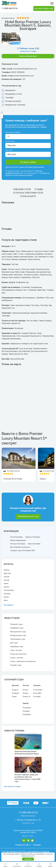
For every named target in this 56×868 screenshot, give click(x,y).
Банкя (6, 583)
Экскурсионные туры (18, 635)
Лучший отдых (16, 665)
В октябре (37, 693)
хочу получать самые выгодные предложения (25, 167)
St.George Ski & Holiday (13, 479)
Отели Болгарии (16, 537)
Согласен (28, 859)
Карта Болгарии (34, 544)
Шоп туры (14, 643)
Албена (7, 570)
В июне (25, 690)
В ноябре (37, 697)
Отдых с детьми (17, 658)
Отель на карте (28, 196)
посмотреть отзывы (28, 51)
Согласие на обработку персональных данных (27, 174)
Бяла (6, 600)
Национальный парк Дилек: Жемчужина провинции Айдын (27, 753)
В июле (25, 693)
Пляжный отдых (16, 624)
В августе (26, 697)
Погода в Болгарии (18, 544)
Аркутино (7, 573)
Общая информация (18, 540)
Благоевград (9, 590)
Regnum (43, 479)
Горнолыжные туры (18, 639)
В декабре (27, 708)
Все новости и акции (12, 786)
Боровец (7, 594)
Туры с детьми (16, 650)
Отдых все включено (18, 654)
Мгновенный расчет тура (28, 516)
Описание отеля (22, 189)
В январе (26, 711)
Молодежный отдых (18, 632)
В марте (15, 690)
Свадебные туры (17, 647)
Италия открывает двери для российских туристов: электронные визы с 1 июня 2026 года (27, 778)
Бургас (6, 597)
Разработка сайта (23, 845)
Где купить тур (28, 823)
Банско (7, 587)
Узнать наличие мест (28, 56)
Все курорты (9, 605)
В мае (14, 697)
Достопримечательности (20, 547)
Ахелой (6, 577)
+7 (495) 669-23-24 (10, 8)
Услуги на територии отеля (28, 193)
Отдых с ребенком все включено (23, 661)
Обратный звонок (28, 816)
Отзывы (39, 189)
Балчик (6, 580)
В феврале (27, 714)
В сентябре (38, 690)
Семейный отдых (17, 628)
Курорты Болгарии (33, 537)
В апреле (15, 693)
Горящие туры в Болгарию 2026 (22, 550)
